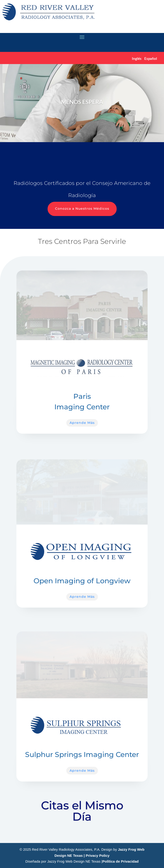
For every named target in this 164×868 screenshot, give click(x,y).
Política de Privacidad (121, 861)
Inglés (137, 58)
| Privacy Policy (97, 855)
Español (151, 58)
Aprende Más (82, 423)
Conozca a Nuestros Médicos (82, 209)
